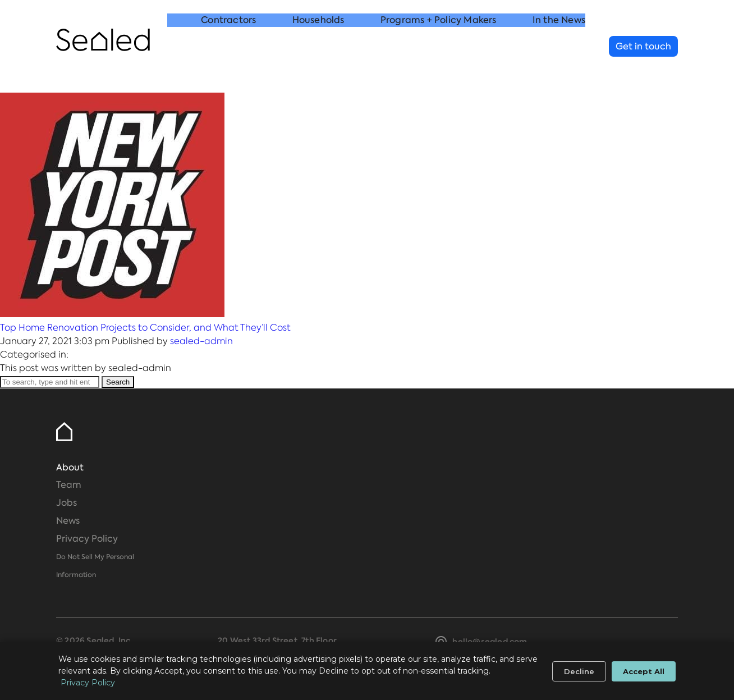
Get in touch (643, 46)
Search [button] (118, 382)
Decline (579, 671)
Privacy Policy (87, 539)
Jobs (66, 503)
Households (318, 47)
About (70, 467)
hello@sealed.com (490, 642)
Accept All (644, 671)
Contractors (228, 47)
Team (69, 485)
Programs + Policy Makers (439, 47)
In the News (559, 47)
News (68, 521)
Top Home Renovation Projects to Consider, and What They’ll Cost (145, 328)
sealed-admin (201, 341)
